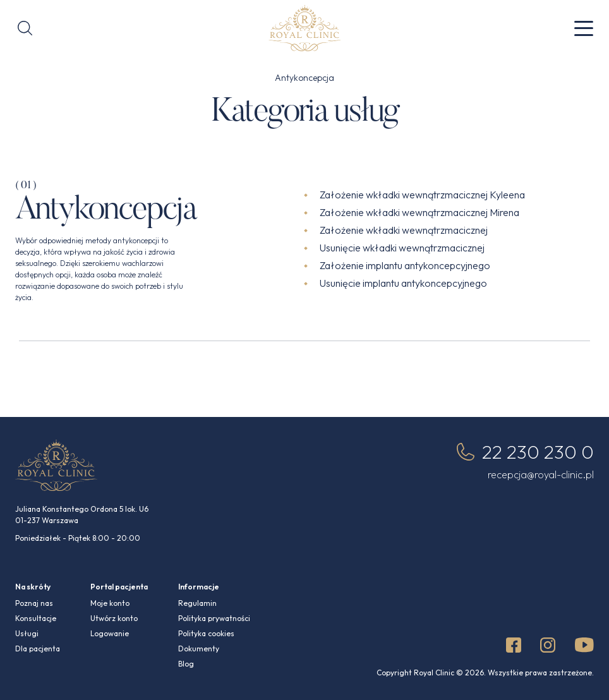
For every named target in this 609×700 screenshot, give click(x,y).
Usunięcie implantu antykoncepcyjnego (403, 283)
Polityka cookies (206, 633)
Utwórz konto (114, 618)
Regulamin (197, 603)
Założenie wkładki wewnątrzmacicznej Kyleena (422, 195)
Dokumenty (199, 649)
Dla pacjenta (38, 649)
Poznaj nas (34, 603)
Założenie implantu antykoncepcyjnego (405, 265)
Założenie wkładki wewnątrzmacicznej (404, 230)
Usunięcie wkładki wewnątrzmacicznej (402, 248)
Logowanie (110, 633)
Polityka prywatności (214, 618)
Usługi (27, 633)
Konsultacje (36, 618)
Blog (186, 664)
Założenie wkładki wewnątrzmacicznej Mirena (419, 212)
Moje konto (110, 603)
